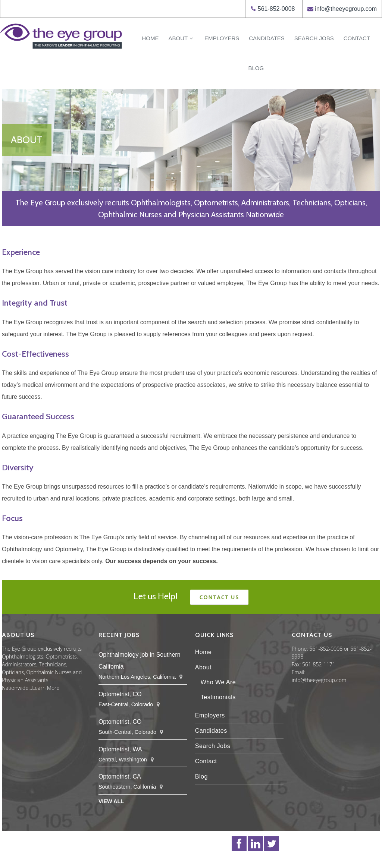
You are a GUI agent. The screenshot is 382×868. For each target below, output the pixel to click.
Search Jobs (314, 38)
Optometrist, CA (120, 777)
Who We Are (218, 682)
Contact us (220, 597)
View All (111, 801)
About (181, 38)
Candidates (267, 38)
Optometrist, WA (120, 749)
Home (150, 38)
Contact (357, 38)
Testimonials (218, 697)
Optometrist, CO (120, 694)
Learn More (46, 688)
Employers (222, 38)
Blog (256, 68)
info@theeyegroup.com (346, 9)
